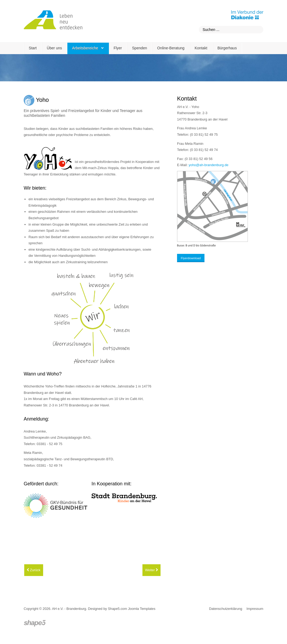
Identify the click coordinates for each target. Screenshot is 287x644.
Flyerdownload (191, 258)
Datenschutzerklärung (225, 609)
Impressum (255, 609)
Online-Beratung (171, 48)
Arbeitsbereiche (85, 48)
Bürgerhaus (227, 48)
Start (33, 48)
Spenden (140, 48)
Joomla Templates (142, 609)
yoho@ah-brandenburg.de (208, 165)
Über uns (54, 48)
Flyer (118, 48)
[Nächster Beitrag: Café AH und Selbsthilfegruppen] (151, 570)
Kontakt (201, 48)
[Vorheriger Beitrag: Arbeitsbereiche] (34, 570)
